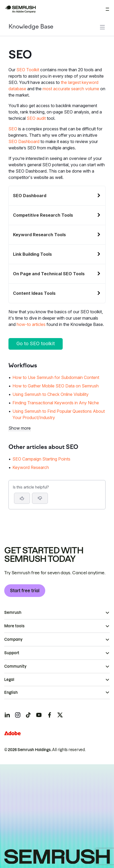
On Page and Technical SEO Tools (49, 274)
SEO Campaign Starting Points (41, 459)
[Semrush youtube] (39, 715)
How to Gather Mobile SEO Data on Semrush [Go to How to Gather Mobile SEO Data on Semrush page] (56, 386)
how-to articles (31, 324)
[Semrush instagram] (18, 715)
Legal (9, 680)
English (11, 692)
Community (15, 666)
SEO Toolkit (28, 70)
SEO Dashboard (24, 141)
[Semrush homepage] (20, 9)
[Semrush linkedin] (7, 715)
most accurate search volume (71, 89)
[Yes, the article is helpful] (22, 498)
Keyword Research (31, 467)
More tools (14, 626)
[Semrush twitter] (60, 715)
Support (12, 653)
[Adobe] (12, 733)
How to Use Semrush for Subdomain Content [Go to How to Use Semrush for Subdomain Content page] (56, 377)
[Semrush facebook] (49, 715)
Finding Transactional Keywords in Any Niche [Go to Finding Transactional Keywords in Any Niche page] (56, 403)
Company (13, 639)
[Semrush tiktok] (28, 715)
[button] (40, 498)
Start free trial (25, 591)
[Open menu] (107, 9)
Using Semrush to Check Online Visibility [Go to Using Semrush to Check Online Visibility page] (51, 394)
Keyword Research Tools (39, 235)
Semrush (13, 613)
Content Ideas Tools (34, 293)
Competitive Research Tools (43, 215)
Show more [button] (20, 428)
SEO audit (36, 118)
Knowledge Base (31, 27)
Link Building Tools (32, 254)
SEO (13, 129)
